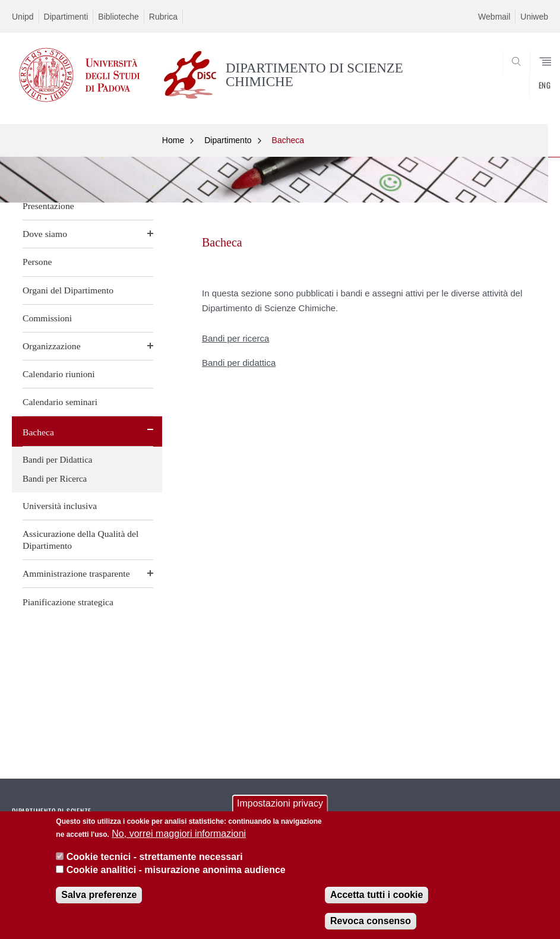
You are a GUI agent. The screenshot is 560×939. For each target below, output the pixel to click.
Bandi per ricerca (235, 338)
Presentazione (48, 206)
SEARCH (512, 88)
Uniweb (534, 17)
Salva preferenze (99, 897)
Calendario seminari (60, 402)
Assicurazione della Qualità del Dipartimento (80, 540)
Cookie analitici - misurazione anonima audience (176, 873)
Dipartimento (228, 140)
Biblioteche (118, 17)
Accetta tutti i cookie (377, 897)
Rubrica (163, 17)
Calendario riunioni (59, 374)
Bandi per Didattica (57, 460)
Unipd (23, 17)
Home (173, 140)
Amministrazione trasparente (76, 573)
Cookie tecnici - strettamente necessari (155, 859)
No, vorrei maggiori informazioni (179, 837)
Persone (37, 262)
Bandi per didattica (239, 363)
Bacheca (38, 432)
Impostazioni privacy (280, 806)
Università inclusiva (60, 506)
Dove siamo (45, 234)
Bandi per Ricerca (55, 479)
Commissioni (47, 318)
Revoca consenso (371, 923)
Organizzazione (52, 346)
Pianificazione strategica (68, 602)
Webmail (494, 17)
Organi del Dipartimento (68, 290)
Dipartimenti (66, 17)
